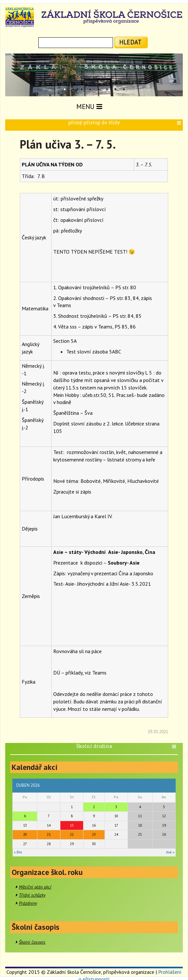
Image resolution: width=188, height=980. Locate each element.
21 (49, 834)
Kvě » (170, 852)
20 (25, 834)
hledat (130, 42)
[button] (180, 123)
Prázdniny (28, 903)
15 (72, 825)
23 (94, 834)
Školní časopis (32, 942)
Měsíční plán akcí (35, 887)
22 (72, 834)
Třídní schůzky (32, 895)
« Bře (18, 852)
